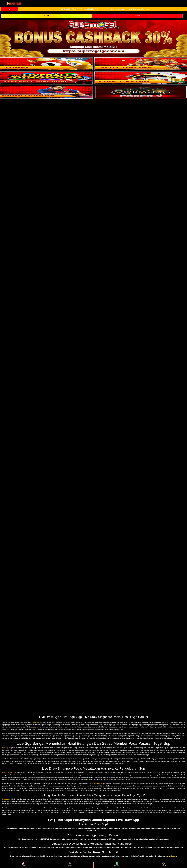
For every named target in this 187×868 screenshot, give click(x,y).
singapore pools (97, 784)
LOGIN (137, 16)
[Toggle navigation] (3, 4)
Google (174, 856)
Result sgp (6, 799)
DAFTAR (46, 16)
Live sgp (5, 748)
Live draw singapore (9, 772)
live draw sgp (35, 722)
